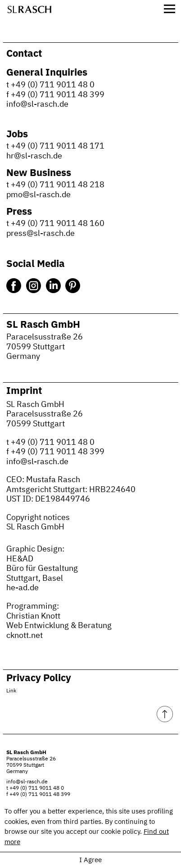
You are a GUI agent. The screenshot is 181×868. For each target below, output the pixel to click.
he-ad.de (23, 588)
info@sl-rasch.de (37, 104)
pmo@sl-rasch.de (38, 195)
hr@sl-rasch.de (34, 156)
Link (11, 691)
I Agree (90, 860)
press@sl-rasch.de (41, 234)
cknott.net (25, 636)
